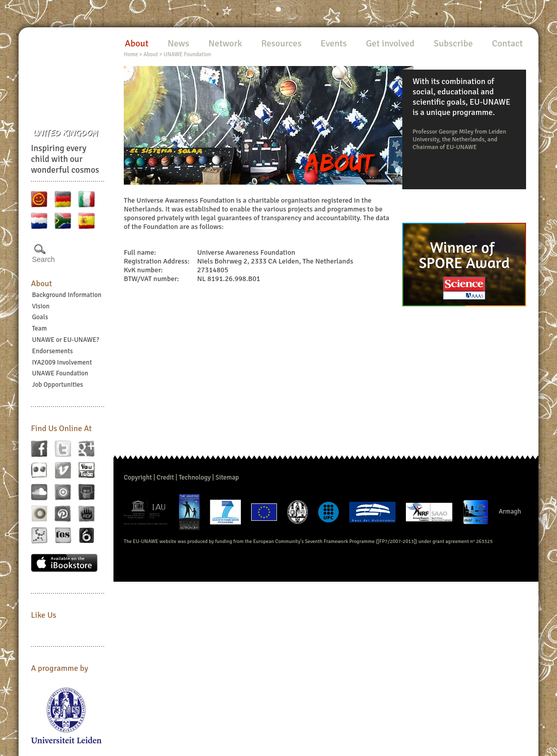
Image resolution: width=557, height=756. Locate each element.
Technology (194, 478)
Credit (166, 478)
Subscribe (453, 43)
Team (39, 328)
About (42, 284)
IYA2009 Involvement (62, 363)
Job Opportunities (58, 385)
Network (225, 43)
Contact (507, 43)
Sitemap (227, 478)
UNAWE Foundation (60, 373)
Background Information (67, 295)
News (178, 43)
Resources (281, 43)
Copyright (138, 478)
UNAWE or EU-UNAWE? (65, 340)
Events (334, 43)
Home (131, 54)
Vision (41, 306)
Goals (40, 317)
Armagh (510, 512)
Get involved (390, 43)
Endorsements (52, 351)
